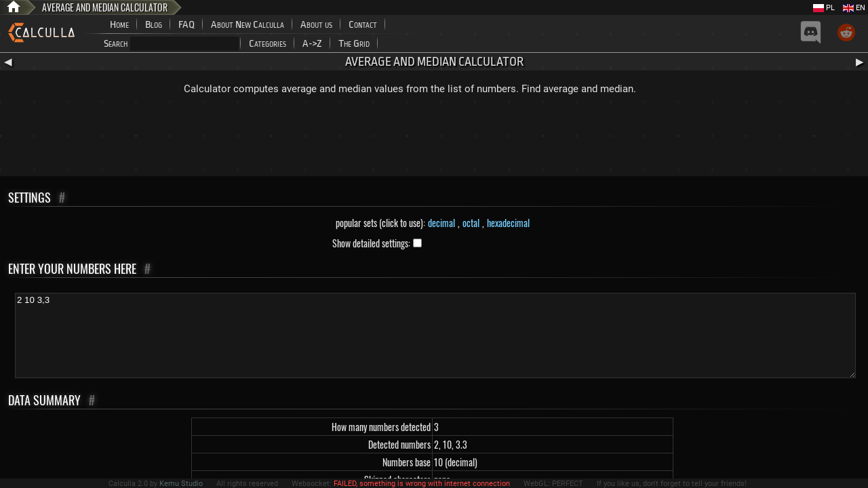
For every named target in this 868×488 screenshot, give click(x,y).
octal (471, 223)
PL (824, 8)
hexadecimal (508, 223)
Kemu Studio (181, 484)
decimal (441, 223)
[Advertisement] (434, 139)
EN (854, 8)
